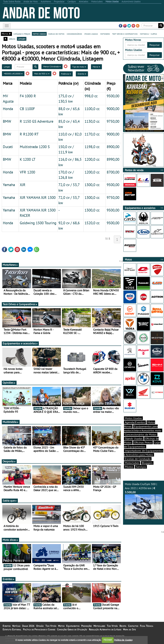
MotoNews (10, 265)
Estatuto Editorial (12, 629)
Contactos (133, 626)
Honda (8, 109)
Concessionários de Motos (141, 434)
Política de (123, 640)
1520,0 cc (92, 223)
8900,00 (113, 147)
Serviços (141, 467)
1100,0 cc (92, 109)
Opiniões (9, 383)
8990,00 (113, 159)
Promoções (86, 626)
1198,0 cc (92, 147)
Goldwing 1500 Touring (38, 223)
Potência (66, 74)
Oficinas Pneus (143, 442)
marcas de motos (56, 34)
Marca (96, 67)
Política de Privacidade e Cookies (39, 629)
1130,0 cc (92, 121)
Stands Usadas (134, 439)
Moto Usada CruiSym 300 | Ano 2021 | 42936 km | (144, 501)
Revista (123, 626)
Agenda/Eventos (135, 422)
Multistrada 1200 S (35, 147)
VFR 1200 (27, 172)
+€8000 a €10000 (13, 74)
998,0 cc (91, 96)
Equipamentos (73, 626)
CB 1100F (27, 109)
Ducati (8, 147)
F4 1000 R (28, 96)
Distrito (82, 74)
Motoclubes (132, 463)
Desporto (9, 461)
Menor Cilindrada (52, 66)
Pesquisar (155, 45)
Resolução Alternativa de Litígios (105, 629)
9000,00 (113, 109)
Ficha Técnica (147, 626)
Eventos (9, 579)
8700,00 (113, 172)
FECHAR (108, 640)
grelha (12, 39)
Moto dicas (10, 540)
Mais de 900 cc (42, 74)
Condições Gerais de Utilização (72, 629)
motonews (105, 34)
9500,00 (113, 96)
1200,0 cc (92, 159)
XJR (23, 185)
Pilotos (129, 467)
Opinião (40, 626)
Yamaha (9, 185)
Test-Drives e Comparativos (20, 304)
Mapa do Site (129, 629)
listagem (22, 39)
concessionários (74, 34)
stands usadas (91, 34)
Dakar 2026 (28, 626)
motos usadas (39, 34)
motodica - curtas (148, 34)
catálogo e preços (22, 34)
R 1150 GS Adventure (37, 121)
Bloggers (147, 463)
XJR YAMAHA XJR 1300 (38, 197)
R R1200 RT (29, 134)
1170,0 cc (92, 134)
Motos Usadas (133, 418)
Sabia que (10, 501)
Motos (61, 626)
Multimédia (11, 422)
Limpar (7, 67)
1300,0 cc (92, 185)
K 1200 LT (28, 159)
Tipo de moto (79, 67)
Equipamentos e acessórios (20, 343)
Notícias (16, 626)
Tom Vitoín (51, 626)
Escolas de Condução (138, 459)
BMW (7, 121)
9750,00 (113, 121)
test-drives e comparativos (125, 34)
